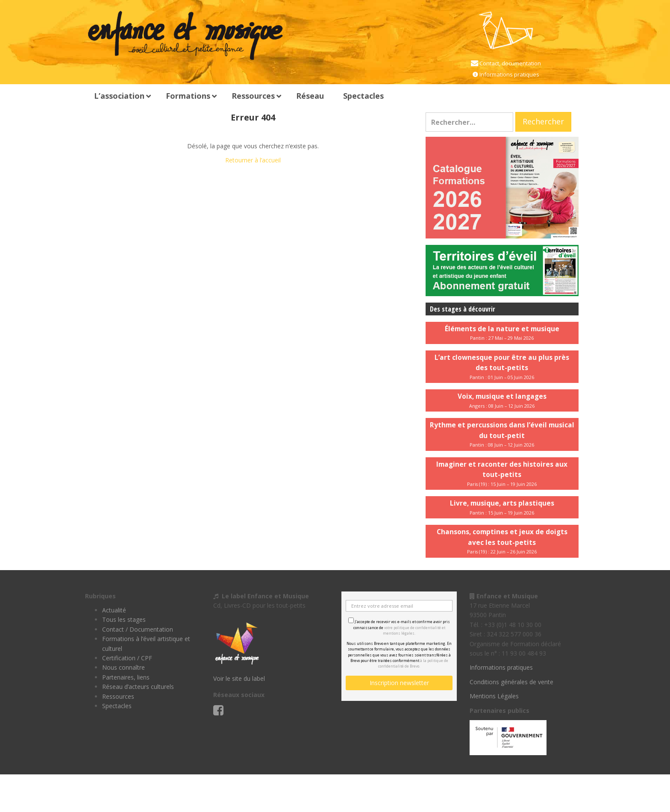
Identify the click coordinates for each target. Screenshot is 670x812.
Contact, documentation (510, 63)
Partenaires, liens (126, 677)
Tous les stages (124, 619)
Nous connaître (123, 667)
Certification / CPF (127, 658)
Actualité (114, 610)
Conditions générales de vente (511, 682)
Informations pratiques (509, 74)
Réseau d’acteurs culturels (138, 687)
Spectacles (117, 706)
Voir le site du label (239, 678)
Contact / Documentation (138, 629)
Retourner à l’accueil (253, 160)
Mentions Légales (494, 696)
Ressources (118, 696)
